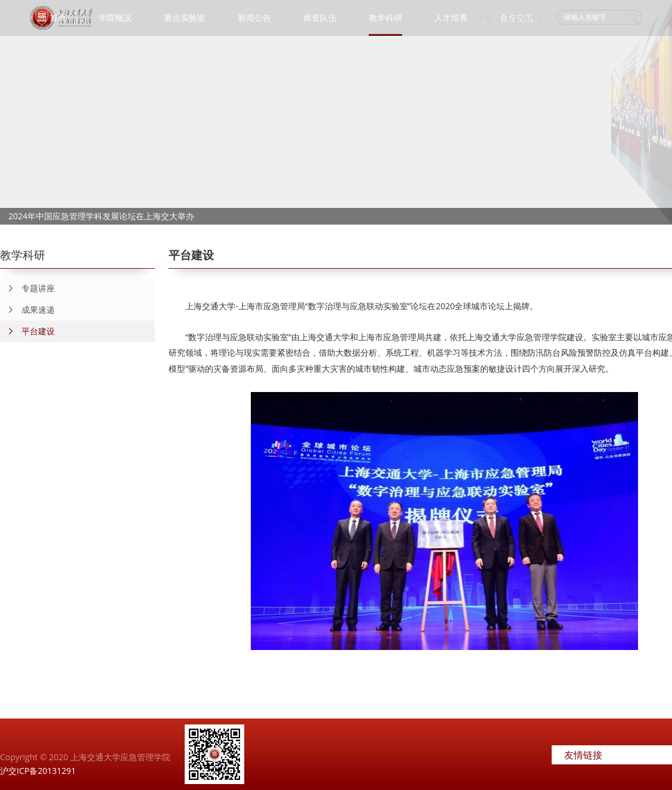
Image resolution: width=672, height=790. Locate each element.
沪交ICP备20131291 (38, 771)
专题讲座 (27, 288)
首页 (58, 18)
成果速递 (27, 310)
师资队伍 (320, 18)
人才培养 (451, 18)
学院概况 (115, 18)
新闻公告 (254, 18)
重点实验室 (185, 18)
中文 (485, 18)
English (520, 18)
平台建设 (27, 331)
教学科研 (385, 18)
